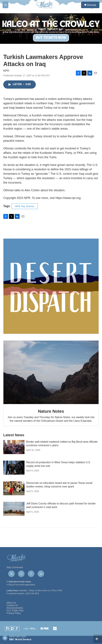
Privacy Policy (14, 613)
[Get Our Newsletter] (51, 286)
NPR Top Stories (25, 206)
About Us (11, 603)
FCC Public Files (15, 611)
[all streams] (98, 639)
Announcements (15, 608)
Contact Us (12, 605)
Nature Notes (51, 411)
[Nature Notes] (51, 372)
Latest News (14, 435)
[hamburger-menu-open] (5, 5)
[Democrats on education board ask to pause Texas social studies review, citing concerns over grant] (14, 488)
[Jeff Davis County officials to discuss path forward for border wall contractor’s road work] (14, 509)
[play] (5, 638)
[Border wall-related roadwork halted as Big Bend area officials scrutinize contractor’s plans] (14, 447)
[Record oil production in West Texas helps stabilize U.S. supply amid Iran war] (14, 468)
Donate (92, 5)
